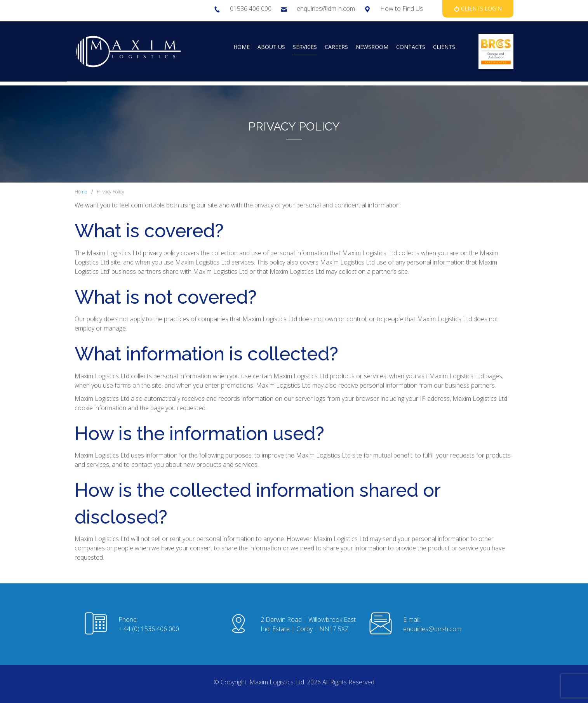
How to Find (398, 9)
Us (419, 9)
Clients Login (481, 8)
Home (81, 192)
